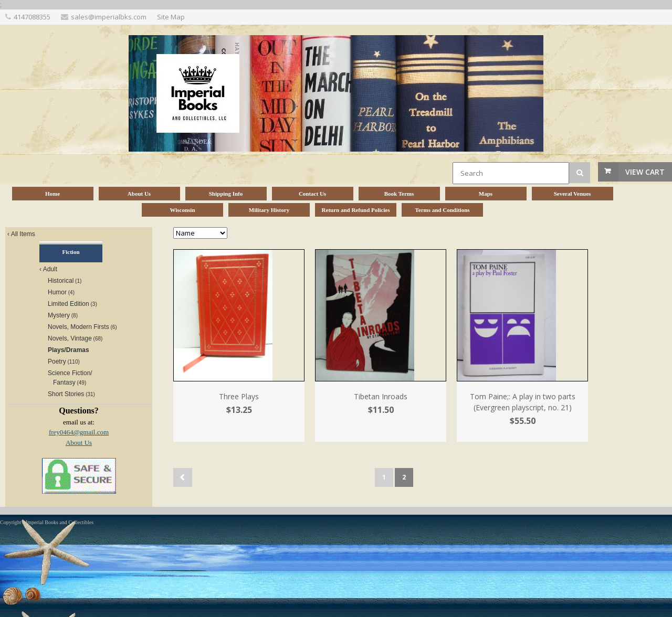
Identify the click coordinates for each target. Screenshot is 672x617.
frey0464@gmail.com (79, 432)
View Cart (645, 172)
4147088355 (32, 17)
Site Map (171, 17)
